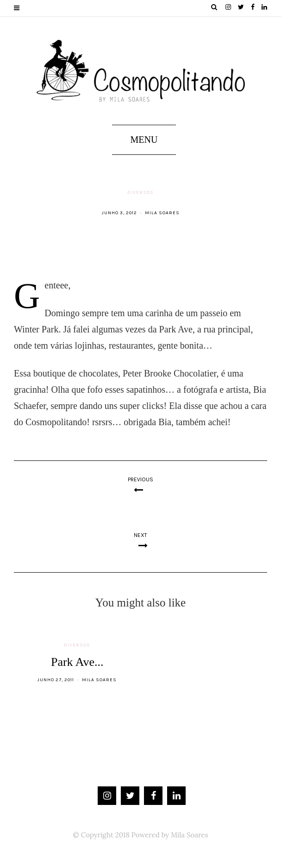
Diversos (140, 192)
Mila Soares (162, 213)
